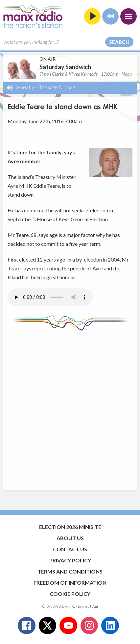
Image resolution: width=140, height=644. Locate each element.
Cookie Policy (70, 594)
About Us (70, 538)
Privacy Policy (70, 560)
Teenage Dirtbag (57, 87)
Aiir (95, 606)
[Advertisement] (70, 407)
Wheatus (25, 87)
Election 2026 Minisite (70, 527)
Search (119, 42)
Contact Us (70, 549)
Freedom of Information (70, 583)
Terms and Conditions (70, 571)
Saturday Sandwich (65, 67)
